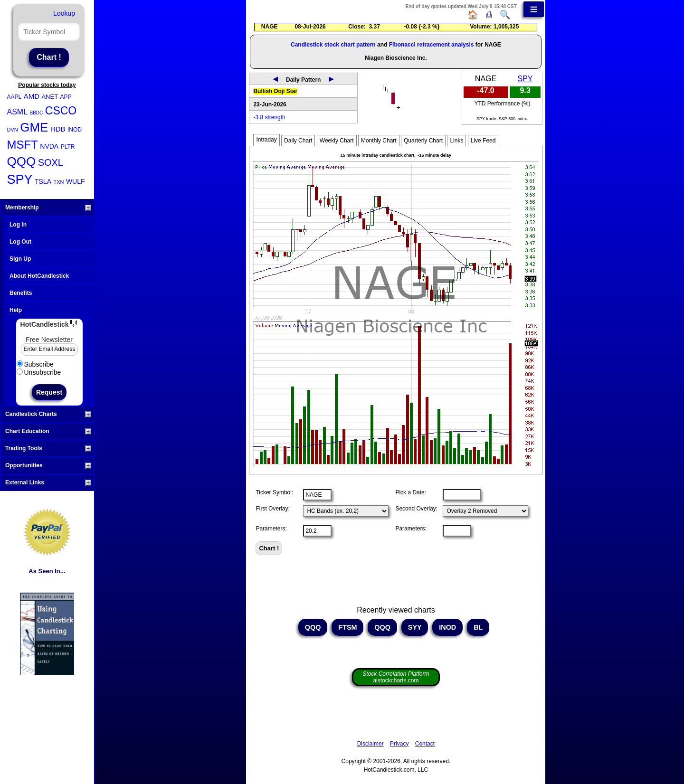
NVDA (49, 146)
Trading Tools (48, 448)
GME (34, 127)
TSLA (43, 181)
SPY (20, 179)
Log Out (20, 242)
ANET (50, 97)
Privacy (399, 744)
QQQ (22, 161)
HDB (58, 129)
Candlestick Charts (48, 414)
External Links (48, 482)
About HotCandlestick (39, 276)
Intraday (266, 140)
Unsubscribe (39, 372)
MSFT (23, 145)
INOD (75, 130)
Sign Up (20, 259)
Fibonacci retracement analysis (432, 45)
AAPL (14, 97)
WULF (76, 181)
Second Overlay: (416, 509)
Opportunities (48, 465)
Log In (18, 225)
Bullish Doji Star (275, 91)
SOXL (51, 162)
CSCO (61, 111)
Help (16, 310)
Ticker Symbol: (274, 492)
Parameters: (271, 529)
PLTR (68, 147)
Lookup (64, 13)
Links (456, 141)
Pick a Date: (411, 492)
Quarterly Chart (423, 141)
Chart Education (48, 431)
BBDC (37, 113)
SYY (415, 627)
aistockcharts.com (396, 677)
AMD (32, 96)
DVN (13, 130)
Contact (425, 744)
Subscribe (35, 364)
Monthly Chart (379, 141)
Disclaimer (370, 744)
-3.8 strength (269, 117)
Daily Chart (298, 141)
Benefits (21, 293)
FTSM (347, 627)
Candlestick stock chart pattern (333, 45)
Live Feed (483, 141)
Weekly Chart (337, 141)
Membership (48, 208)
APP (66, 97)
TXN (58, 182)
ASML (18, 112)
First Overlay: (272, 509)
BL (478, 627)
